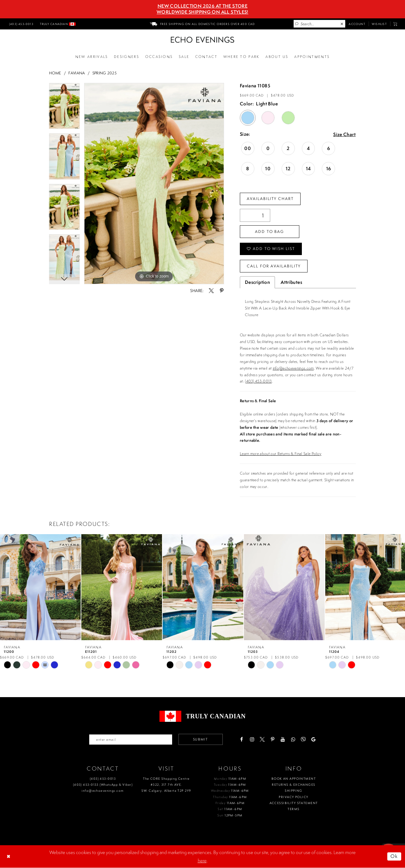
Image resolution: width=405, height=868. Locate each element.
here (202, 861)
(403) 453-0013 (258, 381)
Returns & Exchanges (293, 785)
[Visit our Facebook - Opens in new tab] (242, 739)
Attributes (291, 282)
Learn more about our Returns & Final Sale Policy (281, 454)
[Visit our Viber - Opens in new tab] (303, 739)
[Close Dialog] (9, 857)
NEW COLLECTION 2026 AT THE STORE (202, 6)
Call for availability (274, 266)
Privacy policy (293, 797)
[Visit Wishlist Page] (379, 24)
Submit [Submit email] (201, 740)
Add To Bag (270, 231)
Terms (293, 809)
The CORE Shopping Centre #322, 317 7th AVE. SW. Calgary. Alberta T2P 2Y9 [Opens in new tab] (166, 785)
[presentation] (40, 587)
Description (257, 282)
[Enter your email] (131, 740)
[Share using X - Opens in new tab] (211, 291)
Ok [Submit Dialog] (394, 856)
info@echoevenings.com (293, 368)
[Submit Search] (297, 24)
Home (55, 73)
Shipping (293, 791)
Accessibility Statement (294, 803)
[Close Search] (342, 24)
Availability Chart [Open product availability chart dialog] (270, 199)
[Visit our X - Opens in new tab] (262, 739)
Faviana (77, 73)
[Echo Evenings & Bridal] (202, 40)
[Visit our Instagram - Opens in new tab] (252, 739)
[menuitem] (21, 24)
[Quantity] (255, 215)
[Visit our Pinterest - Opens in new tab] (273, 739)
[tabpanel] (64, 108)
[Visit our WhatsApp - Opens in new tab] (293, 739)
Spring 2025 (105, 73)
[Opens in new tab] (241, 57)
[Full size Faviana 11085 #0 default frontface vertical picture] (154, 184)
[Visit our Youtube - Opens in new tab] (283, 739)
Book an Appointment (294, 779)
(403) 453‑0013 (103, 779)
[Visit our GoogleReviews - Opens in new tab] (314, 739)
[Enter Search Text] (319, 24)
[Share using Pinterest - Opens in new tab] (221, 291)
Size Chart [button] (344, 135)
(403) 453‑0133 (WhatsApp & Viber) (103, 785)
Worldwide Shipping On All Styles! (202, 12)
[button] (395, 24)
